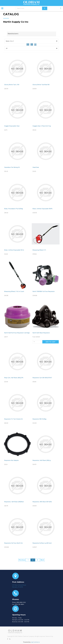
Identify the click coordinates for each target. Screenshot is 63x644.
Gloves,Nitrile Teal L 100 (12, 85)
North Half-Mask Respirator (41, 333)
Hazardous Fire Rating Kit (12, 167)
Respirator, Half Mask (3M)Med (14, 502)
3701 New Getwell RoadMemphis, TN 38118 (19, 586)
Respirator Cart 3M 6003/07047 (42, 378)
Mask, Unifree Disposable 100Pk (42, 209)
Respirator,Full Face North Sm (13, 543)
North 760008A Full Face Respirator (44, 292)
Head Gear (36, 167)
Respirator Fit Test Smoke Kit (13, 419)
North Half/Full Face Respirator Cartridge (17, 333)
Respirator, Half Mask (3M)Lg (42, 461)
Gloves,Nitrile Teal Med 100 (41, 85)
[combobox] (31, 41)
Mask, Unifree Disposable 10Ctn (14, 250)
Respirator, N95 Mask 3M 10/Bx (42, 502)
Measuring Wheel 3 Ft (39, 250)
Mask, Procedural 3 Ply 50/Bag (14, 209)
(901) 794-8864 (19, 604)
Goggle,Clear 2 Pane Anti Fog (42, 126)
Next (42, 560)
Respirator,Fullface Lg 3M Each (42, 543)
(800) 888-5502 (21, 602)
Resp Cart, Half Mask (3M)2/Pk (14, 378)
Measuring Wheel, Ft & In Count (14, 292)
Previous (22, 560)
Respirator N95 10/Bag (39, 419)
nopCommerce (35, 642)
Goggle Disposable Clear (12, 126)
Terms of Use (49, 636)
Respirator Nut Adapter (11, 461)
